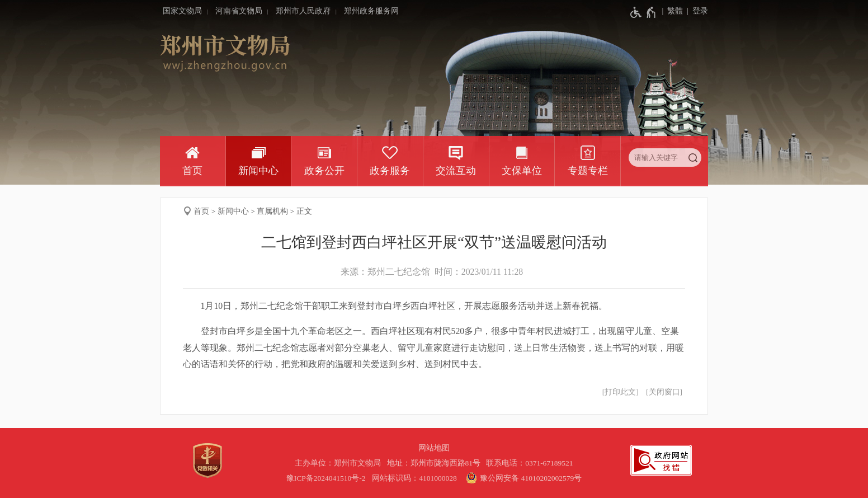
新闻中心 (258, 171)
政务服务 (390, 171)
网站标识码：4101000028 (415, 478)
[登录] (695, 11)
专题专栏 (588, 171)
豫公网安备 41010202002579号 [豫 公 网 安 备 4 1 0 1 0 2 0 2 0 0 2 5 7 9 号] (522, 478)
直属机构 (272, 211)
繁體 (675, 11)
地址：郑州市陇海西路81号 (436, 463)
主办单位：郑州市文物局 (340, 463)
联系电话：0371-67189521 (530, 463)
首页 (192, 171)
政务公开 (324, 171)
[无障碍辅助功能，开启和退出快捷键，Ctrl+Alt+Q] (643, 12)
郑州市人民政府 (303, 11)
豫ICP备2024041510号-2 (326, 478)
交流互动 (456, 171)
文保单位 (522, 171)
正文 (304, 211)
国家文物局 (182, 11)
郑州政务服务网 (371, 11)
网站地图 (434, 448)
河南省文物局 (239, 11)
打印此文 (620, 392)
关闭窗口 (664, 392)
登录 (700, 11)
